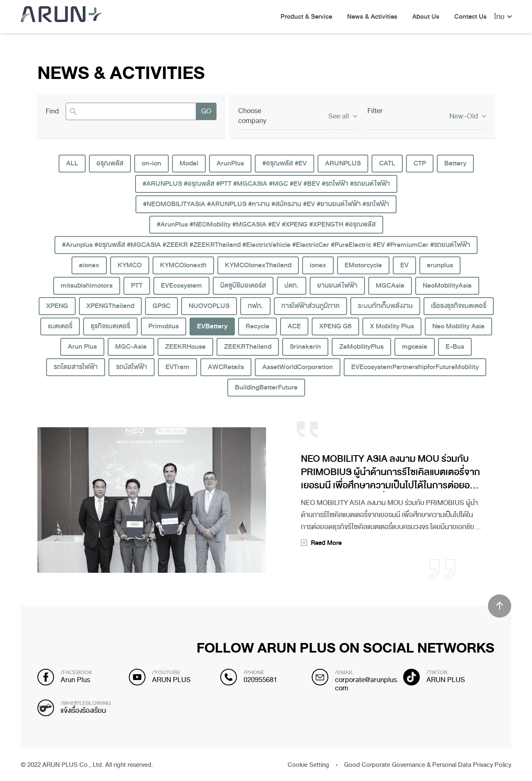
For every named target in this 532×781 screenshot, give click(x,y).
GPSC (161, 306)
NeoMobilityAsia (447, 286)
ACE (294, 326)
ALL (72, 163)
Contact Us (470, 17)
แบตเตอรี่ (60, 326)
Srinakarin (305, 347)
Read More (326, 543)
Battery (455, 163)
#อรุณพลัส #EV (284, 163)
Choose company (252, 116)
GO (206, 111)
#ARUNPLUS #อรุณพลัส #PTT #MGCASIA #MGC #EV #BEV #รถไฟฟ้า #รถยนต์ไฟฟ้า (266, 184)
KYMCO (130, 265)
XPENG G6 (335, 326)
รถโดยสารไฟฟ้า (76, 367)
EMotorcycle (363, 265)
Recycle (257, 326)
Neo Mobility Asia (458, 326)
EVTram (177, 367)
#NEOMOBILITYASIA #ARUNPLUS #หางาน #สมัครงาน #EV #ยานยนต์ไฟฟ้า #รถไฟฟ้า (266, 204)
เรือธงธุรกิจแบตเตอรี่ (459, 306)
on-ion (151, 163)
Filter (375, 111)
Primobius (164, 326)
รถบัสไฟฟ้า (132, 367)
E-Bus (455, 347)
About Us (426, 17)
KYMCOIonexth (183, 265)
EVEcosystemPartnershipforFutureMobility (415, 367)
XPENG (57, 306)
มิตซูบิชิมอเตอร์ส (243, 286)
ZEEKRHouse (185, 347)
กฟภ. (255, 306)
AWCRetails (226, 367)
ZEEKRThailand (248, 347)
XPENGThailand (110, 306)
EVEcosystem (181, 286)
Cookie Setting (308, 765)
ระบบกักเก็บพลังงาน (385, 306)
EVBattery (212, 326)
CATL (387, 163)
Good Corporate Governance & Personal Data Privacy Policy (428, 765)
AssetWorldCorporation (298, 367)
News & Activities (372, 17)
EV (404, 265)
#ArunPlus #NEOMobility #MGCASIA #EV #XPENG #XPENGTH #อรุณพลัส (266, 224)
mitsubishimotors (87, 286)
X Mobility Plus (392, 326)
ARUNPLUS (343, 163)
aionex (89, 265)
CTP (420, 163)
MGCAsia (390, 286)
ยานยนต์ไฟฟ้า (337, 286)
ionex (318, 265)
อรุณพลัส (110, 163)
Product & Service (306, 17)
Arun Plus (82, 347)
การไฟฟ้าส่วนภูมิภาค (310, 306)
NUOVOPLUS (209, 306)
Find (52, 111)
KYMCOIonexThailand (258, 265)
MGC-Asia (131, 347)
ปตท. (292, 286)
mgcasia (415, 347)
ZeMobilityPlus (361, 347)
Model (189, 163)
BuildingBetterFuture (266, 387)
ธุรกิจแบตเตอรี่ (110, 326)
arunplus (440, 265)
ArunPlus (230, 163)
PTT (137, 286)
